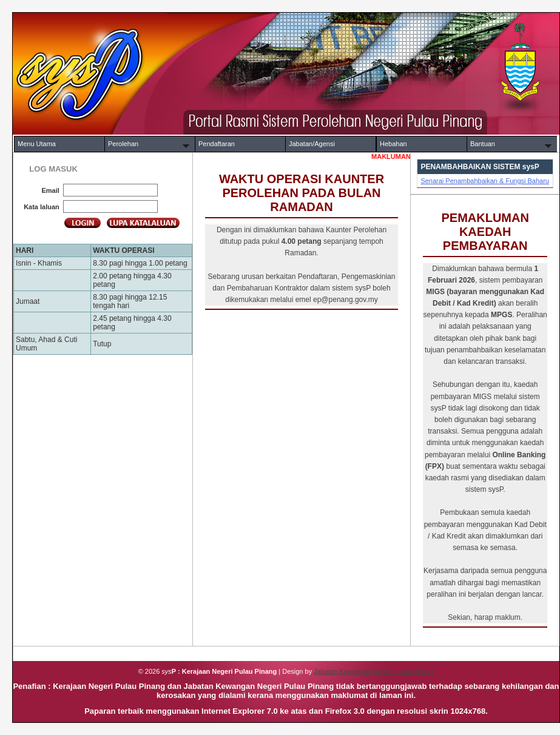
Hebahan (393, 144)
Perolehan (123, 144)
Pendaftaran (217, 144)
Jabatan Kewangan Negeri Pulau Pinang (374, 671)
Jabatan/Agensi (312, 144)
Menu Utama (37, 144)
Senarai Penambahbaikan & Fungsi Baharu (485, 181)
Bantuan (483, 144)
